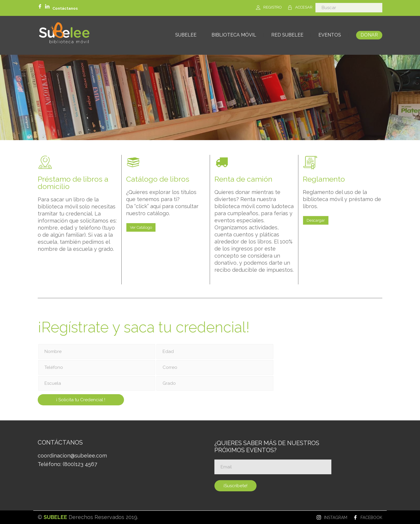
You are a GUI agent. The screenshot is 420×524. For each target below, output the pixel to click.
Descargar (316, 220)
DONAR (369, 35)
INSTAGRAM (336, 518)
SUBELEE (186, 35)
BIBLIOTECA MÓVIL (234, 35)
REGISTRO (273, 7)
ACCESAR (304, 7)
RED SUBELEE (287, 35)
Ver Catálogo (141, 227)
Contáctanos (65, 8)
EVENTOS (330, 35)
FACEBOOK (371, 518)
